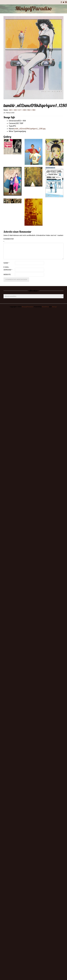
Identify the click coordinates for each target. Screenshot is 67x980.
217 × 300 (22, 110)
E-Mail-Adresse (8, 268)
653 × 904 (31, 110)
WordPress (45, 307)
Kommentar (9, 240)
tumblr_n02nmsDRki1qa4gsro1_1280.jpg (29, 129)
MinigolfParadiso (34, 8)
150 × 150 (13, 110)
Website (7, 274)
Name (6, 263)
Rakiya (54, 307)
